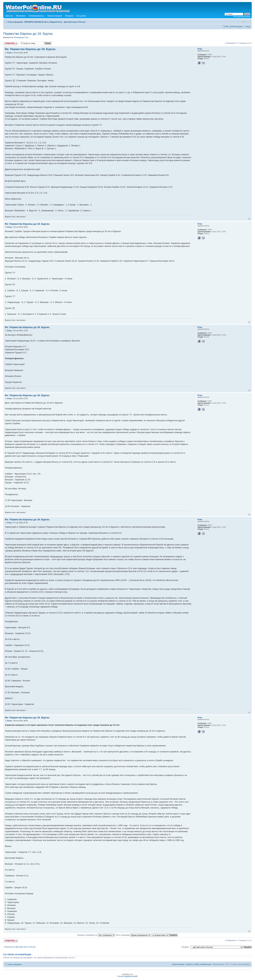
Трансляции (55, 16)
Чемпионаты (36, 16)
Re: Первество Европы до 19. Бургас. (30, 49)
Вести (9, 16)
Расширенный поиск (242, 17)
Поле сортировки (133, 935)
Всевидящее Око (21, 37)
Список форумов (15, 22)
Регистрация (237, 26)
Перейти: (185, 947)
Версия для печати (243, 21)
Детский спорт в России (75, 22)
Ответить (11, 43)
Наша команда (178, 964)
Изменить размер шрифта (248, 21)
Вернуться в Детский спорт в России (20, 947)
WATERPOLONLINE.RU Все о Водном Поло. (44, 22)
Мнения (21, 16)
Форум (69, 16)
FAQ (227, 26)
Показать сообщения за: (96, 935)
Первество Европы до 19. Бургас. (28, 34)
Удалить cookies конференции (199, 964)
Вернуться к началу (249, 219)
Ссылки (81, 16)
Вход (248, 26)
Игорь (10, 53)
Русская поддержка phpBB (127, 976)
